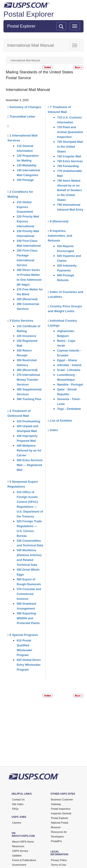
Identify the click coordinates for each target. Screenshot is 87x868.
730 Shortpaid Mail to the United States (70, 147)
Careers (17, 823)
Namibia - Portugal (70, 385)
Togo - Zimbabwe (69, 409)
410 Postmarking (28, 421)
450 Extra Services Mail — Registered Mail (30, 465)
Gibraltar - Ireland (69, 365)
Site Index (18, 804)
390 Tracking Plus (29, 399)
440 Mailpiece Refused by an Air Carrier (29, 451)
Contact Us (18, 800)
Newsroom (18, 846)
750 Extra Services (70, 161)
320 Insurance (26, 336)
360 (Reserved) (27, 370)
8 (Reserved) (59, 221)
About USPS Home (23, 842)
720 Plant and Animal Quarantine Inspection (70, 132)
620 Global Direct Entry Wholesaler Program (29, 665)
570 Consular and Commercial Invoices (29, 594)
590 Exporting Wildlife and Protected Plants (28, 618)
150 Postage (25, 180)
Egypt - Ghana (67, 360)
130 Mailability (27, 165)
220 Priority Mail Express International (28, 221)
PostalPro (57, 841)
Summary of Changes (25, 107)
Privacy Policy (59, 860)
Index (54, 430)
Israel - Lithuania (69, 370)
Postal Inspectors (61, 809)
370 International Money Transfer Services (28, 380)
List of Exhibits (61, 421)
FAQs (15, 809)
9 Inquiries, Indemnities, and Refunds (60, 236)
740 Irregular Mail (69, 156)
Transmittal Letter (23, 117)
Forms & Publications (24, 860)
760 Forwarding (68, 166)
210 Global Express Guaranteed (25, 207)
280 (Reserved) (27, 299)
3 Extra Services (21, 321)
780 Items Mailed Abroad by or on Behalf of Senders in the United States (69, 190)
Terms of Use (59, 865)
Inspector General (61, 813)
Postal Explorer (29, 14)
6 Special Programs (24, 635)
